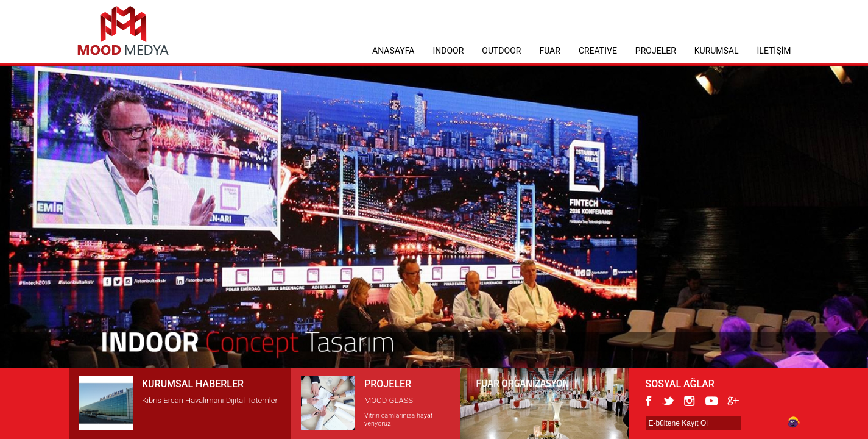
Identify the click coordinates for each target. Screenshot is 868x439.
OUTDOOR (501, 51)
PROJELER (656, 51)
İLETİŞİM (774, 51)
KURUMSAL (717, 51)
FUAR (549, 51)
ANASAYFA (393, 51)
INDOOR (448, 51)
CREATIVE (598, 51)
